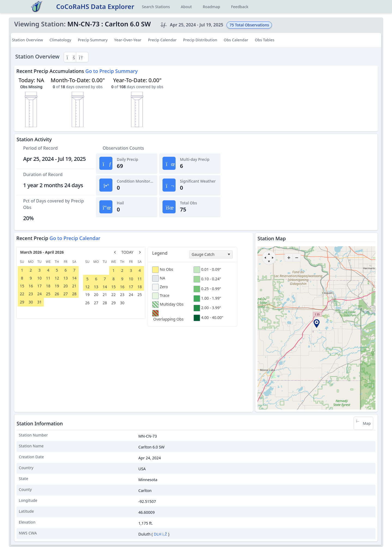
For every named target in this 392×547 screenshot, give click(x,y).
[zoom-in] (289, 258)
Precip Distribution (200, 40)
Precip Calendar (162, 40)
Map (363, 423)
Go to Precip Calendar (75, 238)
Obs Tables (265, 40)
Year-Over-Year (128, 40)
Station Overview (27, 40)
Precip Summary (93, 40)
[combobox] (211, 254)
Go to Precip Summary (112, 71)
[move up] (269, 254)
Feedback (240, 7)
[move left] (265, 258)
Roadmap (212, 7)
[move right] (273, 258)
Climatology (60, 40)
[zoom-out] (297, 258)
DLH (160, 534)
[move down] (269, 262)
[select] (229, 254)
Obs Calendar (236, 40)
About (186, 7)
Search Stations (156, 7)
